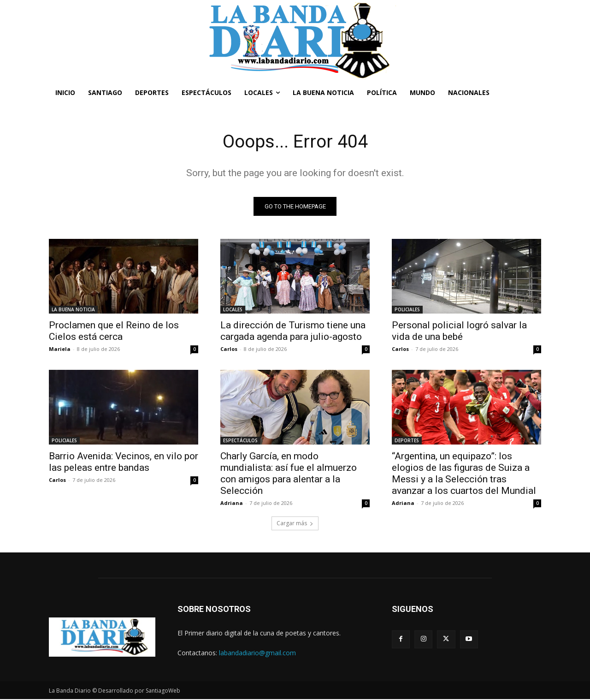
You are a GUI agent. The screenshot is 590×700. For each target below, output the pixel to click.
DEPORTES (407, 441)
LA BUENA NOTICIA (73, 310)
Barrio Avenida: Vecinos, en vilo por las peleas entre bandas (124, 462)
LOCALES (233, 310)
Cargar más (295, 524)
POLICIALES (407, 310)
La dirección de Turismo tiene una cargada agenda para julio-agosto (293, 331)
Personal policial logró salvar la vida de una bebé (459, 331)
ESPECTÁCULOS (240, 441)
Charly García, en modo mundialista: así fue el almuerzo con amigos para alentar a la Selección (289, 474)
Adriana (232, 503)
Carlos (229, 349)
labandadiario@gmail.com (257, 653)
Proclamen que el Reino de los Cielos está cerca (114, 331)
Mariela (60, 349)
